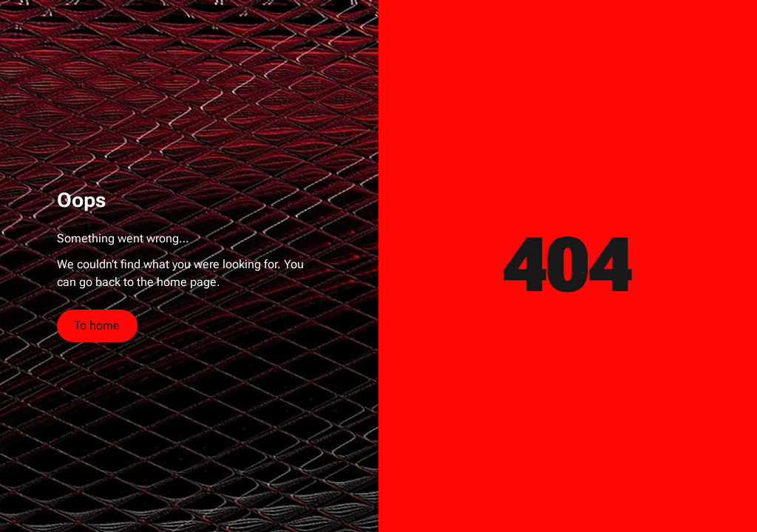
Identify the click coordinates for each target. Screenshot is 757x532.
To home (97, 325)
